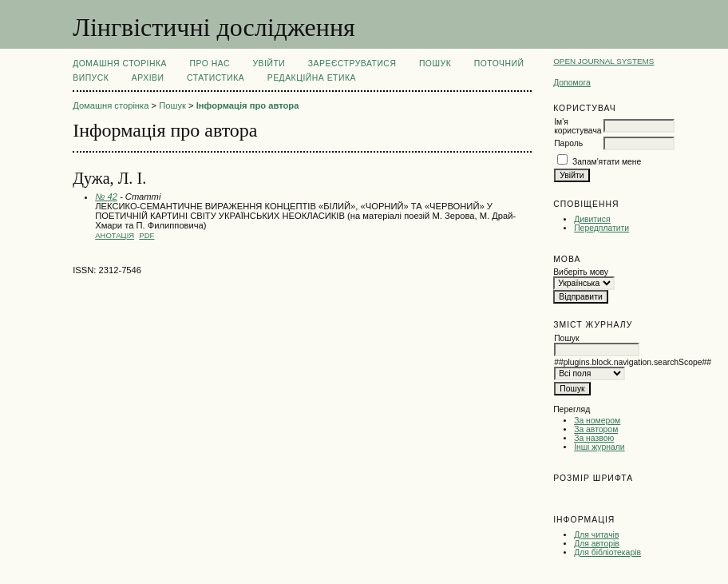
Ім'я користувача (578, 126)
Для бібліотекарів (607, 552)
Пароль (568, 143)
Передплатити (601, 228)
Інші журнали (599, 447)
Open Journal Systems (603, 61)
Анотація (115, 235)
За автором (596, 429)
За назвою (594, 438)
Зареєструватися (352, 64)
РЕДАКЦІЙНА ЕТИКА (312, 78)
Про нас (210, 64)
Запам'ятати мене (607, 162)
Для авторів (597, 544)
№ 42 (106, 197)
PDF (146, 235)
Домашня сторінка (120, 64)
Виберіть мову (581, 272)
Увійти (269, 64)
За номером (597, 421)
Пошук (435, 64)
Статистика (216, 78)
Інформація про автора (248, 105)
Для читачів (596, 535)
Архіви (148, 78)
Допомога (572, 83)
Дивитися (592, 219)
